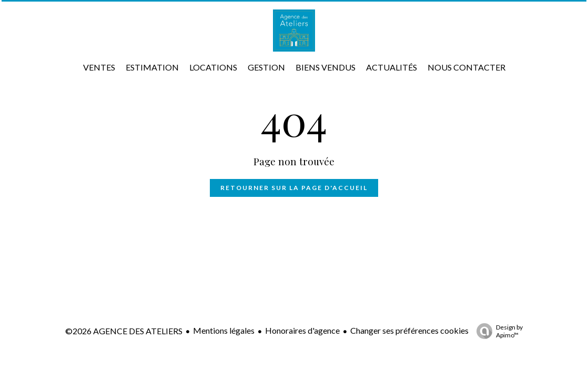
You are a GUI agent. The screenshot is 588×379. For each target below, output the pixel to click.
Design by (497, 331)
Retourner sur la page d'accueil (294, 188)
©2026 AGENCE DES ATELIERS (124, 331)
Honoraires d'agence (302, 330)
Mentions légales (224, 330)
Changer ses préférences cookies (409, 330)
